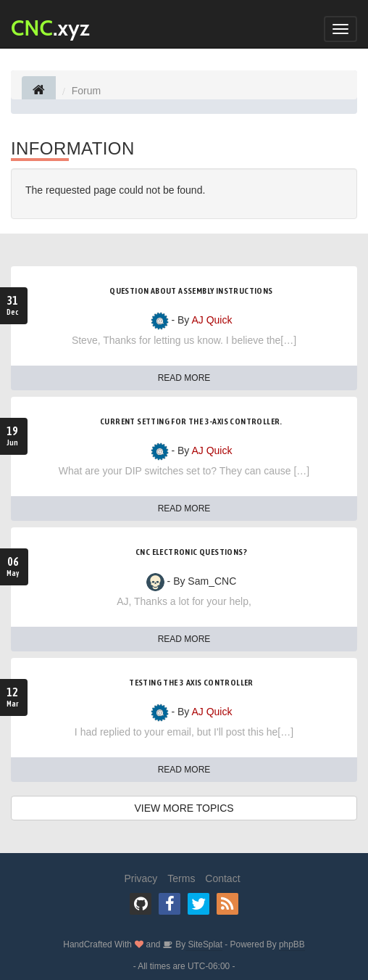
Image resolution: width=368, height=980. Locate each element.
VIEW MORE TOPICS (184, 808)
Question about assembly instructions (191, 291)
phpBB (292, 944)
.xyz (50, 28)
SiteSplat (204, 944)
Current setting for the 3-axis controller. (191, 421)
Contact (222, 878)
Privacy (141, 878)
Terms (181, 878)
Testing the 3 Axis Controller (191, 683)
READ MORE (184, 378)
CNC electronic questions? (191, 552)
